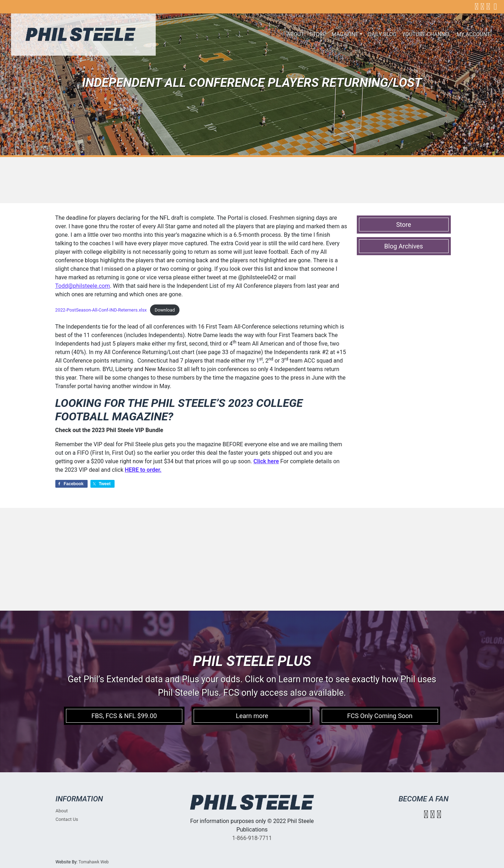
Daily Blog (382, 34)
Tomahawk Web (93, 862)
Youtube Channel (427, 34)
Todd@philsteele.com (83, 286)
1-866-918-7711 (252, 838)
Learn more (252, 716)
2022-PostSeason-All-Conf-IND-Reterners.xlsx (101, 310)
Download (165, 310)
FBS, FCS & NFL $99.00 (124, 716)
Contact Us (67, 819)
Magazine (345, 34)
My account (473, 34)
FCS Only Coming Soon (380, 716)
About (295, 34)
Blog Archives (403, 246)
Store (318, 34)
